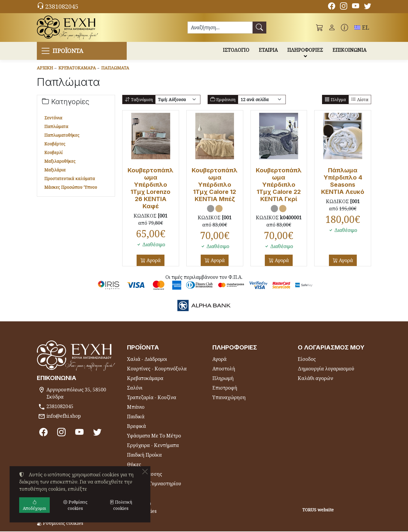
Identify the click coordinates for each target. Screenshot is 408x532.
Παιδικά (136, 417)
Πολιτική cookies (121, 505)
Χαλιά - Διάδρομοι (147, 360)
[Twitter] (368, 7)
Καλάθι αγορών (315, 379)
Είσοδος (307, 360)
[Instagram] (344, 7)
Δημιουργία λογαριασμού (326, 369)
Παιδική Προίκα (144, 455)
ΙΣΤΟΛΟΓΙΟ (236, 50)
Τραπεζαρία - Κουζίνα (152, 398)
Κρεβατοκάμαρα (77, 68)
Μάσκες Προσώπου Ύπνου (71, 188)
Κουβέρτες (55, 144)
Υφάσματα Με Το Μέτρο (154, 436)
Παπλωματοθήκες (62, 136)
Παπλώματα (115, 68)
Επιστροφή (225, 388)
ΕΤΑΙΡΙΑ (268, 50)
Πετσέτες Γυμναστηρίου (154, 484)
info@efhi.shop (64, 417)
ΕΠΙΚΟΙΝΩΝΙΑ (349, 50)
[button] (320, 28)
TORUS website (318, 510)
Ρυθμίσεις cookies (60, 524)
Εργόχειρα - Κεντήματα (153, 446)
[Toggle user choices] (332, 28)
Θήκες (134, 465)
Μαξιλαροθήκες (60, 162)
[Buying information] (344, 28)
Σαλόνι (135, 388)
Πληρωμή (223, 379)
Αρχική (45, 68)
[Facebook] (332, 7)
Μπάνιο (136, 408)
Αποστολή (224, 369)
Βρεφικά (136, 427)
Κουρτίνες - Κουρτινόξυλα (157, 369)
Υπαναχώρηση (229, 398)
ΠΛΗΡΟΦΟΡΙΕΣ (305, 50)
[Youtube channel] (356, 7)
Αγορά (153, 261)
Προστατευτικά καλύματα (70, 179)
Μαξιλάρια (55, 170)
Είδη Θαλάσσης (145, 475)
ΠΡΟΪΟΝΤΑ (69, 51)
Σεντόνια (53, 118)
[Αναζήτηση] (220, 28)
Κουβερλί (53, 153)
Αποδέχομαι (34, 505)
